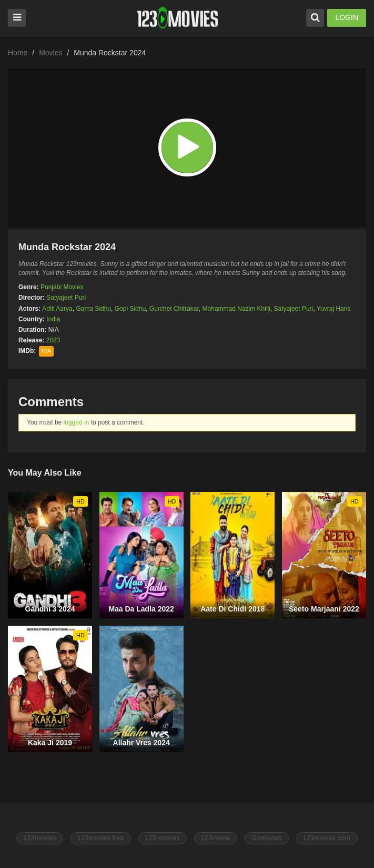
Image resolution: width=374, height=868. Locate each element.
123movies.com (327, 838)
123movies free (101, 838)
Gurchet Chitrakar (174, 309)
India (53, 319)
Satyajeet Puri (66, 298)
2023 (53, 340)
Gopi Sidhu (130, 309)
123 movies (163, 838)
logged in (77, 422)
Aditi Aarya (57, 309)
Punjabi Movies (62, 287)
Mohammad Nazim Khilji (236, 309)
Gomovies (267, 838)
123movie (216, 838)
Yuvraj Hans (334, 309)
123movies (40, 838)
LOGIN (347, 17)
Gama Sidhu (93, 309)
